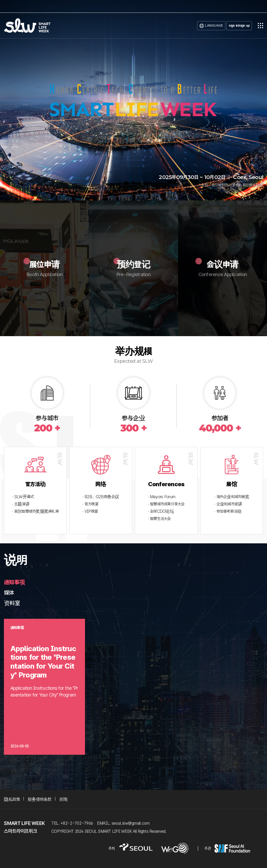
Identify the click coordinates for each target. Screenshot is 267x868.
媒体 (9, 593)
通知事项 (14, 582)
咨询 (63, 799)
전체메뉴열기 (260, 26)
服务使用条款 (39, 799)
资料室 (12, 603)
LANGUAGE (214, 25)
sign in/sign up (239, 25)
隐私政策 (12, 799)
